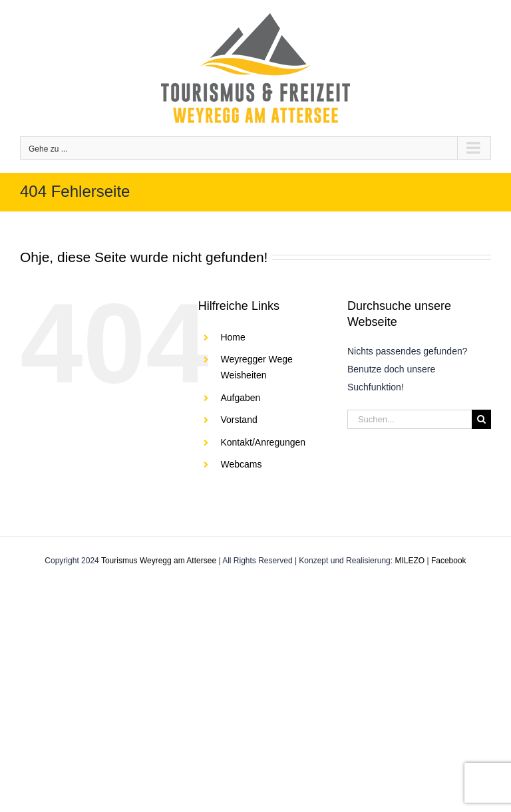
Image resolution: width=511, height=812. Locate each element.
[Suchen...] (410, 419)
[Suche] (481, 419)
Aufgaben (240, 398)
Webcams (241, 464)
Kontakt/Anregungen (263, 442)
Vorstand (239, 420)
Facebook (449, 561)
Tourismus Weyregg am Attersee (159, 561)
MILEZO (410, 561)
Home (233, 337)
